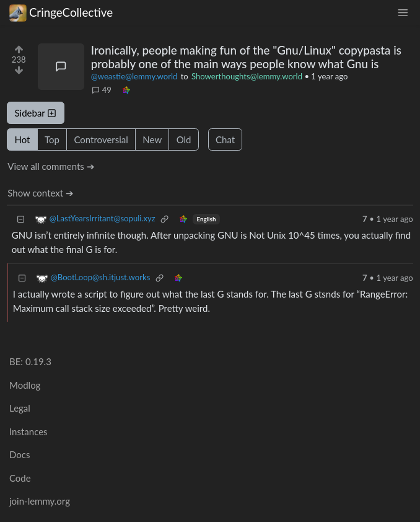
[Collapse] (21, 219)
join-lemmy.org (40, 501)
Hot (23, 139)
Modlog (25, 385)
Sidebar (36, 113)
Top (52, 139)
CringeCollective (61, 12)
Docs (20, 454)
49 (102, 90)
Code (20, 478)
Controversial (101, 139)
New (152, 139)
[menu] (403, 12)
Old (184, 139)
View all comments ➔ (51, 166)
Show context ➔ (41, 193)
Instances (28, 431)
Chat (225, 139)
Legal (20, 408)
